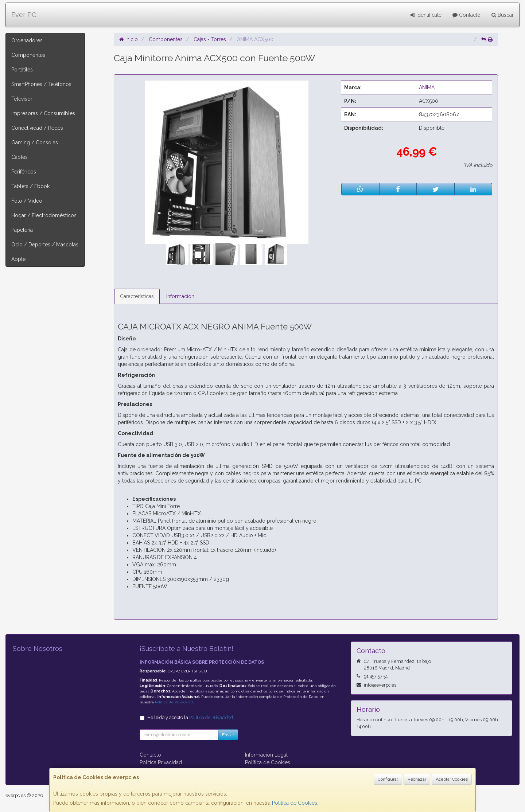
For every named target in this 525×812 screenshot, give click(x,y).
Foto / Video (27, 201)
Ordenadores (27, 40)
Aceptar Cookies (452, 779)
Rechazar (417, 779)
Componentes (28, 55)
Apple (18, 259)
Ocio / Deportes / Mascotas (45, 245)
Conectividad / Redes (37, 128)
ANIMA (427, 87)
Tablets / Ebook (30, 186)
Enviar (228, 735)
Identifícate (426, 15)
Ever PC (24, 15)
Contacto (466, 15)
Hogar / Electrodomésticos (44, 215)
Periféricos (24, 172)
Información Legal (266, 755)
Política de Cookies (295, 803)
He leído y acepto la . (191, 717)
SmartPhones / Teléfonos (41, 84)
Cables (20, 157)
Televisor (22, 99)
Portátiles (22, 70)
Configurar (388, 779)
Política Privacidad (161, 762)
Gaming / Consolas (35, 143)
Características (137, 296)
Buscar (503, 15)
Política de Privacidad (174, 702)
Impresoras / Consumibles (43, 113)
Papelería (22, 230)
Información (180, 296)
